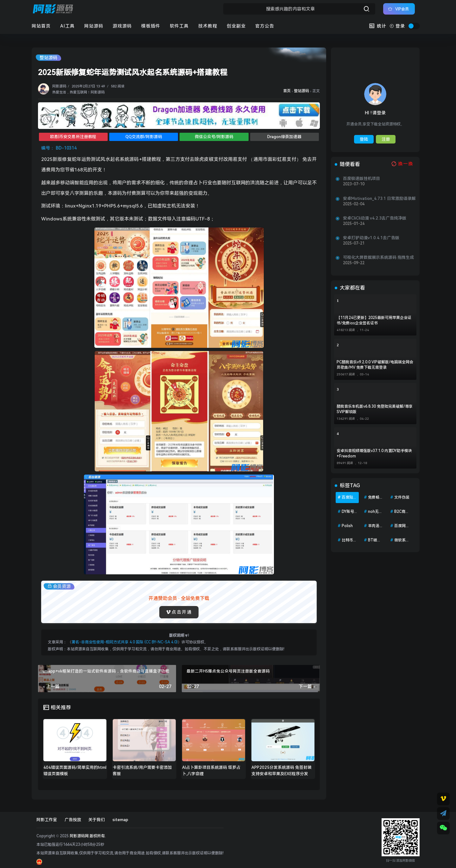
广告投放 (73, 820)
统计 (378, 26)
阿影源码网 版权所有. (88, 836)
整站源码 (48, 58)
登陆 (364, 139)
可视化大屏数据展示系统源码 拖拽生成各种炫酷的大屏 (378, 258)
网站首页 (41, 26)
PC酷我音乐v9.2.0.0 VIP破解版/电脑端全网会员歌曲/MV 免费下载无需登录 (375, 365)
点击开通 (179, 612)
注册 (386, 139)
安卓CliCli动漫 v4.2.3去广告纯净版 (375, 218)
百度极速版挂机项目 (361, 179)
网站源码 (94, 26)
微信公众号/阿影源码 (214, 137)
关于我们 (97, 820)
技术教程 (208, 26)
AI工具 (67, 26)
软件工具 (179, 26)
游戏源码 (122, 26)
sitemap (120, 820)
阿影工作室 (47, 820)
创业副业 (236, 26)
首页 (287, 91)
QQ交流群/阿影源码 (144, 137)
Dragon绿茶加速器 (284, 137)
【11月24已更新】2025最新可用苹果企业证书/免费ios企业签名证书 (374, 320)
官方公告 (265, 26)
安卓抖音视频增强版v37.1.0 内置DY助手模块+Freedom (374, 453)
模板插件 (151, 26)
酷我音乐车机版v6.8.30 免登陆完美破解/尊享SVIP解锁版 (375, 409)
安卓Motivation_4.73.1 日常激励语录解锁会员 (379, 199)
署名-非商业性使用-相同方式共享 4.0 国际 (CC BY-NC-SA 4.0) (125, 642)
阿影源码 (59, 86)
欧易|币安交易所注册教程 (73, 137)
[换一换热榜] (402, 164)
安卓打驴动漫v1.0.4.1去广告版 (371, 238)
